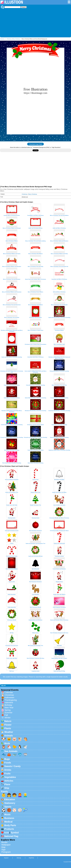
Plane (7, 784)
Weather (9, 732)
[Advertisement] (35, 22)
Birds (7, 743)
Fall (6, 715)
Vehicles (9, 781)
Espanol (6, 858)
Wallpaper (6, 845)
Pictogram (6, 852)
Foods (8, 763)
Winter (8, 718)
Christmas (9, 39)
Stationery (10, 803)
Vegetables (10, 777)
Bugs (7, 759)
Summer (8, 713)
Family (4, 792)
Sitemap (19, 858)
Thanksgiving (11, 700)
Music (7, 814)
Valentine (9, 703)
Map (3, 847)
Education (10, 799)
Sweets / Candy (12, 766)
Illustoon (2, 39)
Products (9, 829)
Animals (9, 736)
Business (9, 818)
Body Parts (10, 825)
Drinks (8, 770)
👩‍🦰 (20, 795)
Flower (8, 725)
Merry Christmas (16, 39)
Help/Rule (31, 858)
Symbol (15, 833)
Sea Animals (11, 751)
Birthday (8, 705)
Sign (3, 850)
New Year (9, 708)
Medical (8, 822)
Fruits (7, 773)
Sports (8, 807)
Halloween (9, 698)
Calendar (9, 692)
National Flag (11, 836)
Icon (7, 833)
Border (4, 842)
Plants (8, 728)
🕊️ (25, 747)
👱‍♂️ (25, 795)
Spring (8, 710)
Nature (8, 721)
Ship (7, 788)
